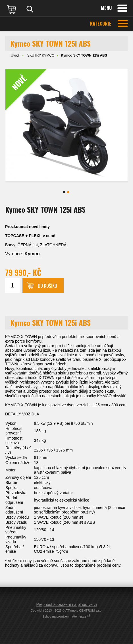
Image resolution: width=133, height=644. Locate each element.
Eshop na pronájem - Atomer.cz (66, 616)
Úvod (15, 55)
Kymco (32, 254)
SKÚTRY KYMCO (41, 55)
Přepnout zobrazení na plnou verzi (66, 604)
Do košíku (47, 286)
